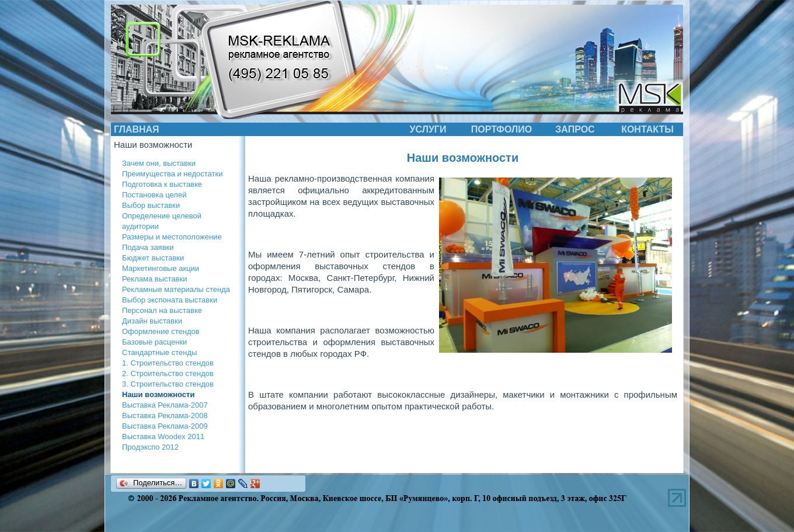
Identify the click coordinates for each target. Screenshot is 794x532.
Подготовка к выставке (162, 184)
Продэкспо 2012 (150, 447)
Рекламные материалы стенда (176, 289)
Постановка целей (154, 195)
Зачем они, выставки (159, 163)
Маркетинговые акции (161, 268)
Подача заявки (148, 247)
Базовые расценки (154, 342)
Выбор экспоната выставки (170, 300)
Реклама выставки (154, 279)
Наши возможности (158, 394)
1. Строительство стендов (168, 363)
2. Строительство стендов (168, 373)
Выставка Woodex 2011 (163, 437)
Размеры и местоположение (172, 237)
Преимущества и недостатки (172, 174)
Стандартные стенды (159, 352)
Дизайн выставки (152, 321)
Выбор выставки (151, 205)
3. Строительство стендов (168, 384)
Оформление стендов (161, 331)
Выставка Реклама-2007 (165, 405)
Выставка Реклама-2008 (165, 415)
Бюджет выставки (153, 258)
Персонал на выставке (162, 310)
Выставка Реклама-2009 (165, 426)
